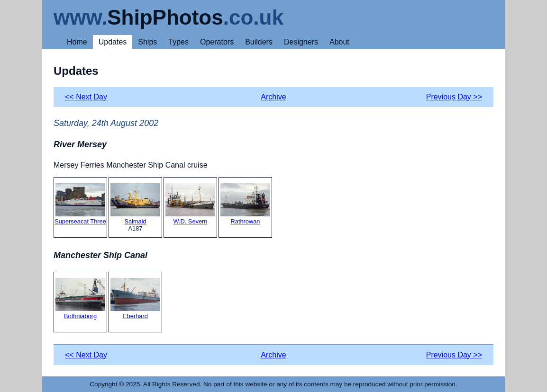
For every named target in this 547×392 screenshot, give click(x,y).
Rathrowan (245, 204)
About (339, 42)
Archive (273, 97)
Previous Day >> (454, 97)
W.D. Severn (190, 204)
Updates (113, 42)
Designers (301, 42)
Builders (259, 42)
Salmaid (135, 204)
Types (178, 42)
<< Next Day (86, 97)
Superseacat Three (80, 204)
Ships (147, 42)
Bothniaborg (80, 299)
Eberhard (135, 299)
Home (77, 42)
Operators (217, 42)
